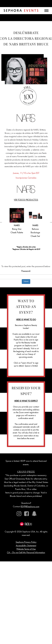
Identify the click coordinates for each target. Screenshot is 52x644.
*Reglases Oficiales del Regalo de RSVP (26, 250)
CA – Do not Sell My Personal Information (26, 553)
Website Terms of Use (26, 549)
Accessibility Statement (26, 546)
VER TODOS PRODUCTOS (26, 200)
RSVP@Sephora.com (30, 507)
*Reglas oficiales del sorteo (26, 247)
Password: (26, 271)
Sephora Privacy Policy (26, 542)
